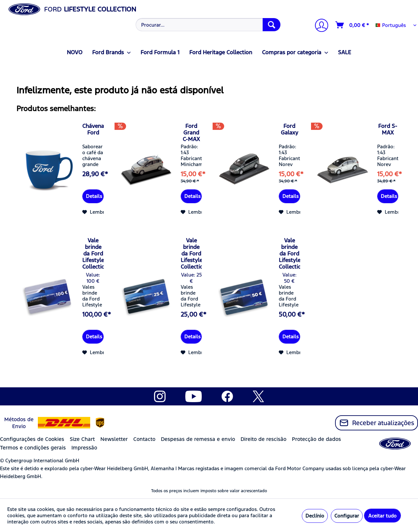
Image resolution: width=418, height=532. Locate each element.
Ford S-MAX (388, 129)
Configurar (347, 516)
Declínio (315, 516)
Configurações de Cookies (32, 439)
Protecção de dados (316, 439)
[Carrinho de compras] (353, 25)
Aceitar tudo (382, 516)
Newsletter (114, 439)
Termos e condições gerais (33, 448)
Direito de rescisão (263, 439)
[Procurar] (272, 25)
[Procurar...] (208, 25)
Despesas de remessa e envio (198, 439)
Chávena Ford (93, 129)
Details (94, 196)
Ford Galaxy (289, 129)
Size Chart (82, 439)
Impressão (84, 448)
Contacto (144, 439)
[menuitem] (208, 25)
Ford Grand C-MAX (191, 133)
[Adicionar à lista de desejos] (96, 212)
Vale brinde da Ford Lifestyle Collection (93, 254)
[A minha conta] (319, 26)
